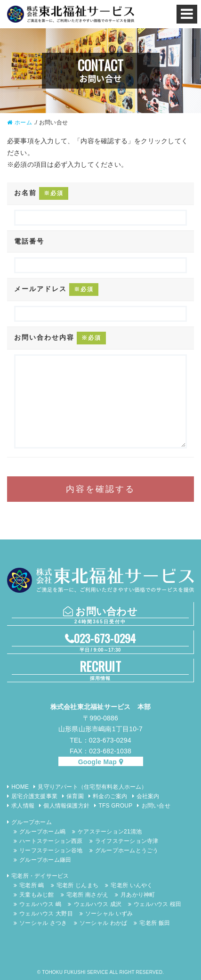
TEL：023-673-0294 (100, 740)
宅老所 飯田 (155, 923)
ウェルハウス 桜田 (157, 904)
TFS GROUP (115, 806)
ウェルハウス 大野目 (46, 914)
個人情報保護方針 (66, 806)
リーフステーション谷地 (51, 850)
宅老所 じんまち (77, 885)
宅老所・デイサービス (40, 876)
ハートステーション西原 (51, 841)
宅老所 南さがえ (87, 895)
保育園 (75, 796)
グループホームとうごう (127, 850)
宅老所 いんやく (132, 885)
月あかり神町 (138, 895)
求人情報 (23, 806)
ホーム (23, 122)
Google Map (97, 762)
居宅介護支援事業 (34, 796)
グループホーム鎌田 (45, 860)
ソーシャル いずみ (109, 914)
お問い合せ (156, 806)
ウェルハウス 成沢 (98, 904)
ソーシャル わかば (103, 923)
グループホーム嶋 (42, 832)
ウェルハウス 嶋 (40, 904)
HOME (20, 787)
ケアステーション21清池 (110, 832)
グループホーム (32, 822)
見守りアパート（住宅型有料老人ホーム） (92, 787)
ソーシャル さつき (43, 923)
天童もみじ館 (36, 895)
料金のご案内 (110, 796)
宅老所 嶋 (32, 885)
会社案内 (148, 796)
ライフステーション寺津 (127, 841)
